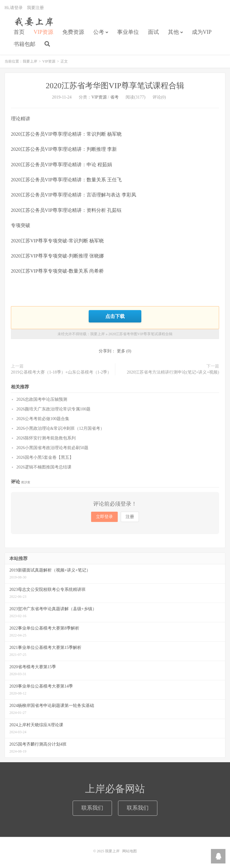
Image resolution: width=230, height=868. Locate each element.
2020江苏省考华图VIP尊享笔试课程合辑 (115, 86)
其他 (173, 32)
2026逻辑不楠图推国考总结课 (44, 467)
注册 (130, 517)
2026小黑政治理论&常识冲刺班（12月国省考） (60, 428)
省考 (114, 97)
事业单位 (128, 32)
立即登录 (104, 517)
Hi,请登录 (14, 8)
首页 (19, 32)
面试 (153, 32)
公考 (99, 32)
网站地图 (130, 851)
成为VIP (202, 32)
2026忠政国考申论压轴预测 (42, 399)
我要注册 (35, 8)
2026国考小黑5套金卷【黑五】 (45, 457)
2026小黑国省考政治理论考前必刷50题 (52, 448)
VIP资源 (43, 32)
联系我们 (92, 808)
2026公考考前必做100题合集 (43, 419)
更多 (121, 351)
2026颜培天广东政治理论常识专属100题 (53, 409)
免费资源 (73, 32)
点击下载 (115, 316)
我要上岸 (33, 21)
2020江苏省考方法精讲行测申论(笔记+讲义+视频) (173, 372)
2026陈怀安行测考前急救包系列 (46, 438)
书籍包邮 (25, 44)
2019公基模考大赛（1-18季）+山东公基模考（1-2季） (61, 372)
